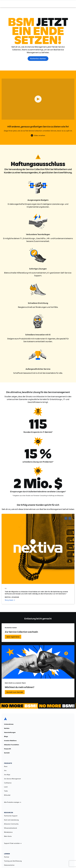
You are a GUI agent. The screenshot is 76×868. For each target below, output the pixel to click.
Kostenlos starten (38, 58)
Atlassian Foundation (12, 745)
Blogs (6, 736)
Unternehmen (9, 724)
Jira (5, 770)
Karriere (7, 728)
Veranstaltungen (10, 732)
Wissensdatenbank (11, 828)
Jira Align (7, 775)
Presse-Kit (8, 749)
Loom (6, 787)
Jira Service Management (13, 779)
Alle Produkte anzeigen (13, 802)
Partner (7, 857)
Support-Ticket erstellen (13, 843)
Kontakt (7, 753)
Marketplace (8, 832)
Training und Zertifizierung (13, 861)
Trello (6, 791)
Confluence (8, 783)
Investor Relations (10, 741)
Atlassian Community (11, 824)
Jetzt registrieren (13, 637)
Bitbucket (7, 795)
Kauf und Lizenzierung (11, 820)
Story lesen (10, 600)
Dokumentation (9, 865)
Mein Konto (8, 836)
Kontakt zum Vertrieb (15, 692)
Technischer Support (11, 816)
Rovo (6, 766)
